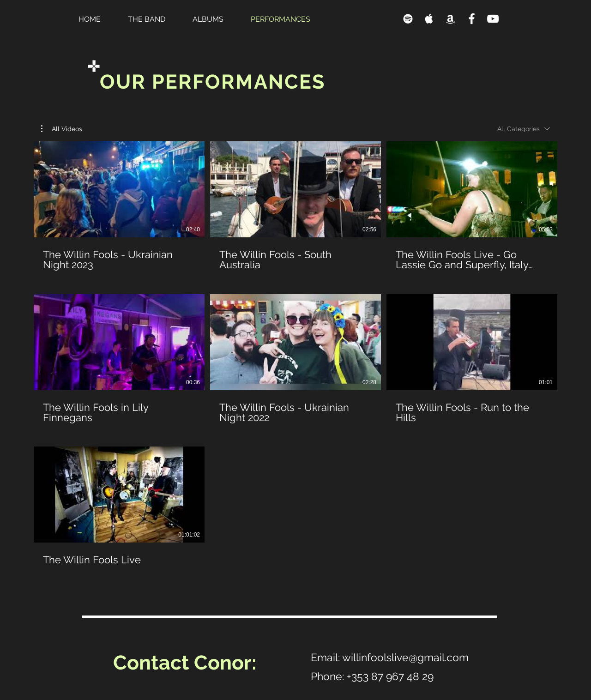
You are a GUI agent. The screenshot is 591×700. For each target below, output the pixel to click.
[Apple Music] (429, 19)
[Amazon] (450, 19)
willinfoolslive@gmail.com (405, 657)
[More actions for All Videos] (62, 129)
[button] (62, 129)
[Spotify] (408, 19)
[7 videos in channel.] (295, 359)
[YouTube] (493, 19)
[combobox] (524, 129)
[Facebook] (472, 19)
